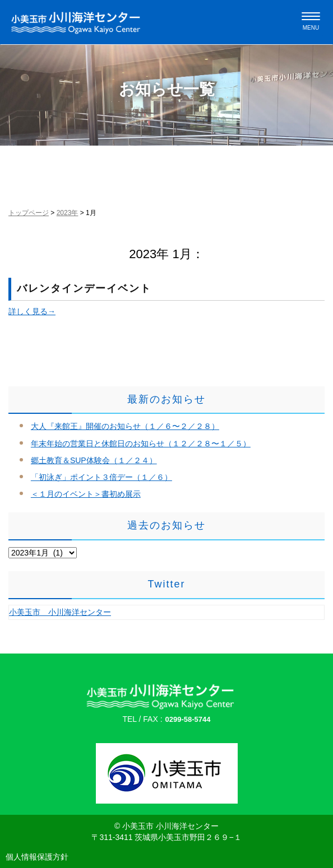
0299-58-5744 (188, 719)
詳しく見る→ (32, 311)
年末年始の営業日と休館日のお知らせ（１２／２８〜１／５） (141, 444)
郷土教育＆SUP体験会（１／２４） (94, 460)
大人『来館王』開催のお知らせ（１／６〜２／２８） (125, 426)
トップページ (29, 213)
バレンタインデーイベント (84, 288)
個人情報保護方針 (37, 857)
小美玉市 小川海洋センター (60, 612)
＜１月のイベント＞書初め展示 (86, 494)
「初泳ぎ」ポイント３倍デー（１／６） (101, 477)
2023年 (68, 213)
